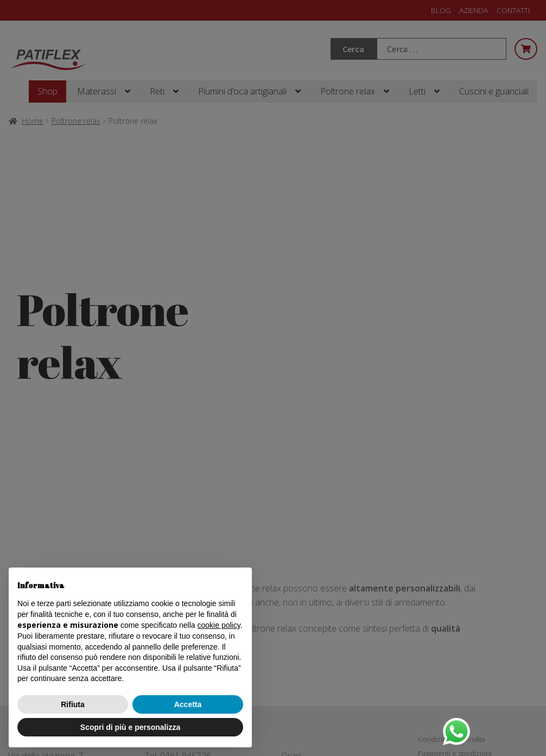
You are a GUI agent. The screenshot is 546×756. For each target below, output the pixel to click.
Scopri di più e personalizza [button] (130, 727)
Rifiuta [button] (73, 704)
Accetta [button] (188, 704)
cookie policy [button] (219, 625)
